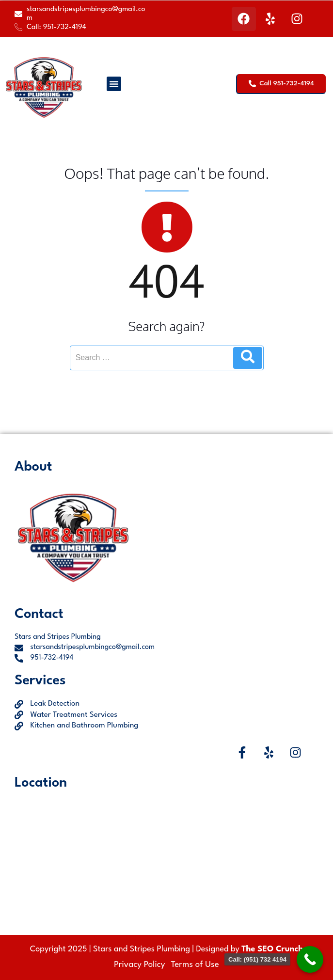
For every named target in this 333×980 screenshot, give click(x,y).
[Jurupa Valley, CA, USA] (166, 856)
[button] (114, 84)
